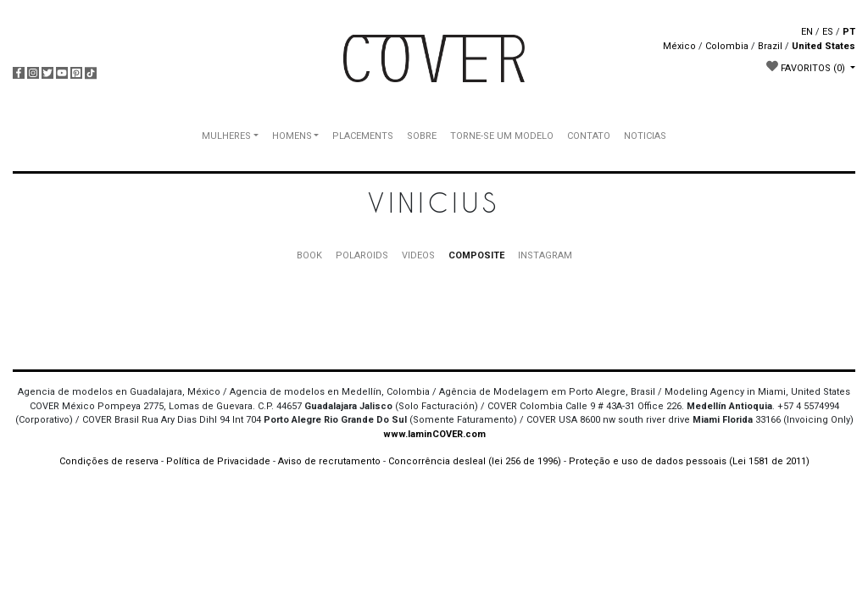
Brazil (770, 46)
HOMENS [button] (292, 136)
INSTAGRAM (545, 255)
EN (807, 32)
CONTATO (589, 136)
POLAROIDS (362, 255)
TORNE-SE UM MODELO (502, 136)
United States (823, 46)
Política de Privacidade (218, 461)
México (679, 46)
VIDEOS (418, 255)
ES (828, 32)
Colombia (727, 46)
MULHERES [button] (226, 136)
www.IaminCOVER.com (434, 434)
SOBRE (422, 136)
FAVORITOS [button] (807, 67)
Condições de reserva (109, 461)
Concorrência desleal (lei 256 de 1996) (475, 461)
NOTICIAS (645, 136)
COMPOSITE (476, 255)
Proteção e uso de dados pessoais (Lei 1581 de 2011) (689, 461)
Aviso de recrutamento (329, 461)
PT (849, 32)
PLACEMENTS (363, 136)
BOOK (309, 255)
